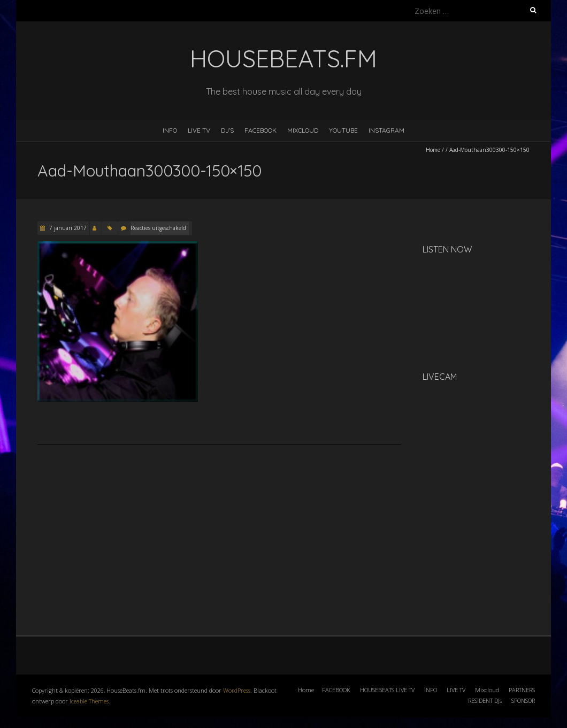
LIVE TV (199, 130)
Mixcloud (487, 690)
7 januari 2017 (67, 228)
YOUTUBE (343, 130)
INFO (170, 130)
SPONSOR (523, 700)
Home (433, 150)
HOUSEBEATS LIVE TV (387, 690)
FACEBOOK (260, 130)
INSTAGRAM (386, 130)
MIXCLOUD (303, 130)
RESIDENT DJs (485, 700)
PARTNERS (522, 690)
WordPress (237, 690)
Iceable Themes (89, 701)
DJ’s (227, 130)
